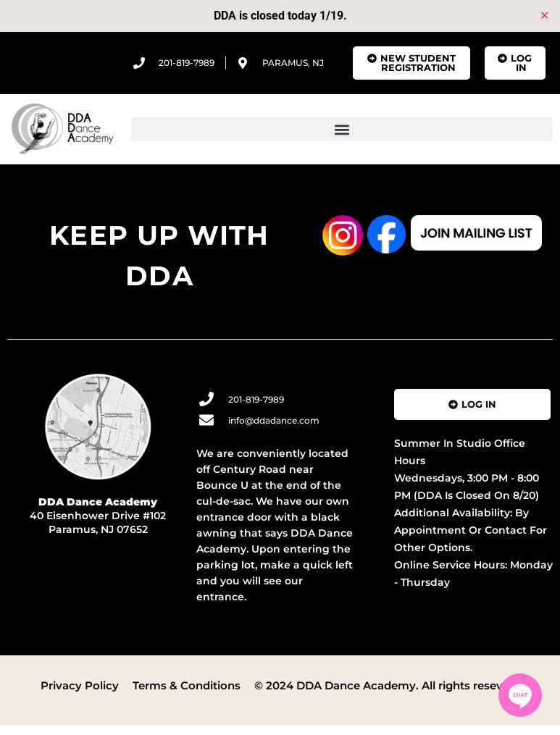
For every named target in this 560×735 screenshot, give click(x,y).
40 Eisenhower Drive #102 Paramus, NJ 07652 (98, 516)
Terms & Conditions (187, 685)
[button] (342, 129)
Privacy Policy (80, 685)
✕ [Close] (544, 16)
